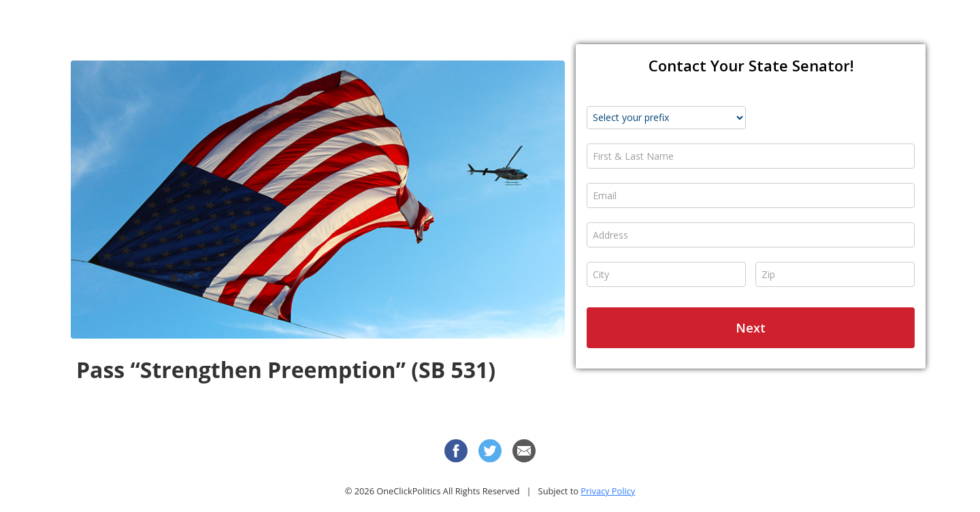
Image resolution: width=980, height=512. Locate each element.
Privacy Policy (608, 491)
